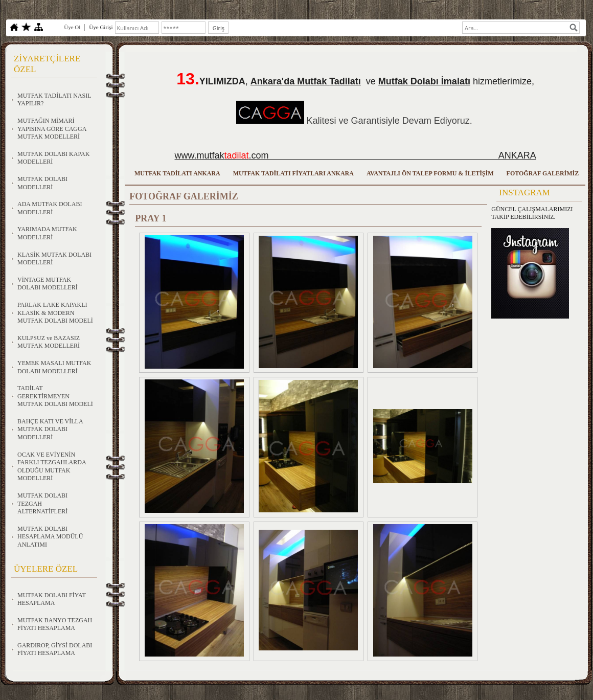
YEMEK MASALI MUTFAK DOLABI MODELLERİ (54, 367)
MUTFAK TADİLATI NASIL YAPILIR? (54, 100)
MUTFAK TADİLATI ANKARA (177, 173)
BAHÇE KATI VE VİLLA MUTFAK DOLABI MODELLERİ (50, 429)
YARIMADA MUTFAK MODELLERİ (47, 233)
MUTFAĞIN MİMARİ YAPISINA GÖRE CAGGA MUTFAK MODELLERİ (52, 129)
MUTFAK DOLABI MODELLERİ (42, 183)
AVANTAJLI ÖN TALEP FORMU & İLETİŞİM (430, 173)
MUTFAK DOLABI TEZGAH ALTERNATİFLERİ (42, 503)
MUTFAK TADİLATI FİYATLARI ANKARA (293, 173)
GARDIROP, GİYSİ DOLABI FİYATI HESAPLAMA (55, 649)
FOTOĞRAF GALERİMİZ (543, 173)
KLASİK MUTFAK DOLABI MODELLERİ (54, 259)
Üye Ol (72, 27)
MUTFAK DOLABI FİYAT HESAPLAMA (52, 599)
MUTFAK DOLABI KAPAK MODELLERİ (53, 158)
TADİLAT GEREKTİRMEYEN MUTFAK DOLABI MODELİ (55, 396)
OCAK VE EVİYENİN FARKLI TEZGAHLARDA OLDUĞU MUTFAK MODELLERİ (52, 467)
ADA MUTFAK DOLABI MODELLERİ (50, 208)
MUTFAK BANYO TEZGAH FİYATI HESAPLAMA (55, 624)
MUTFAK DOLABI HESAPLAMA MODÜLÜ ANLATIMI (50, 537)
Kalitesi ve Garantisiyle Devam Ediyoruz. (390, 121)
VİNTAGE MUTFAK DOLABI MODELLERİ (48, 284)
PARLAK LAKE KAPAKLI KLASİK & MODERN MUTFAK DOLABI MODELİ (55, 313)
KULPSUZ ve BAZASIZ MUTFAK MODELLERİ (49, 342)
